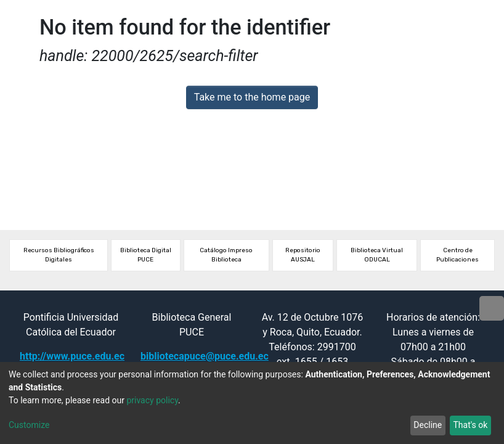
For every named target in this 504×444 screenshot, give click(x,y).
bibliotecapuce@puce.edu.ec (205, 356)
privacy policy (152, 400)
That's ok (470, 425)
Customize (29, 425)
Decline (428, 425)
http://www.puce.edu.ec (72, 356)
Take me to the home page (252, 97)
